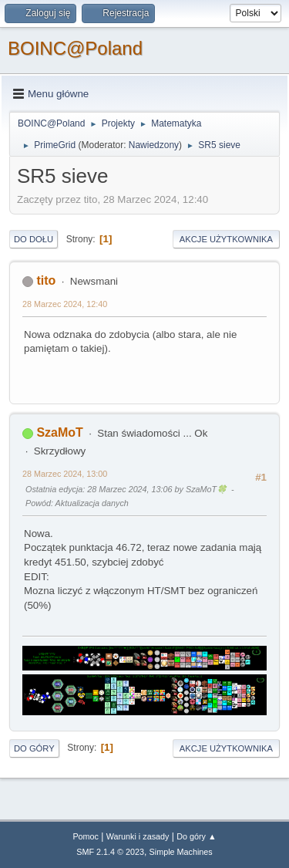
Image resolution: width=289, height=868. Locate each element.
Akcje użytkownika (226, 239)
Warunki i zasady (138, 836)
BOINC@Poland (75, 48)
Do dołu (34, 239)
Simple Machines (181, 852)
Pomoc (86, 836)
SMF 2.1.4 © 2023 (110, 852)
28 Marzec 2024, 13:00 (65, 474)
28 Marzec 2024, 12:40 (65, 304)
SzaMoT (59, 432)
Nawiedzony (154, 145)
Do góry (34, 748)
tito (46, 280)
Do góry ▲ (196, 836)
